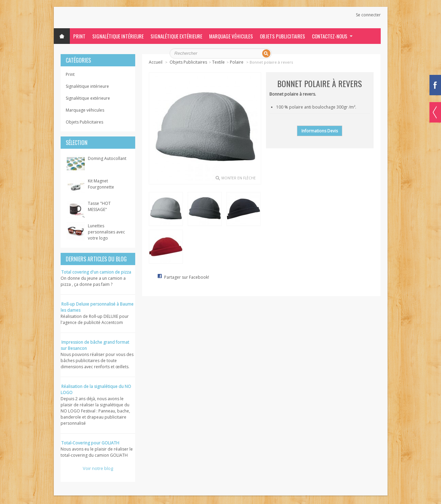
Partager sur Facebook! (187, 277)
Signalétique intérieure (118, 36)
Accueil (156, 62)
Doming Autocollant (107, 158)
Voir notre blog (98, 468)
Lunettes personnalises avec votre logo (106, 232)
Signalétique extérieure (176, 36)
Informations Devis (320, 131)
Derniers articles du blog (96, 259)
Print (79, 36)
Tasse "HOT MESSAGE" (99, 206)
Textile (218, 62)
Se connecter (368, 15)
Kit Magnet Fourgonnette (101, 184)
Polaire (237, 62)
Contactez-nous (330, 36)
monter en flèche (239, 178)
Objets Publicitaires (282, 36)
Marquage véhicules (231, 36)
